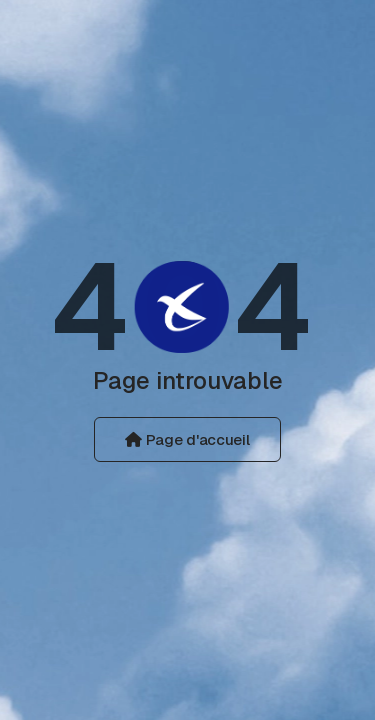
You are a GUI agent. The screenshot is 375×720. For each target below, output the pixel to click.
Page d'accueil (187, 439)
